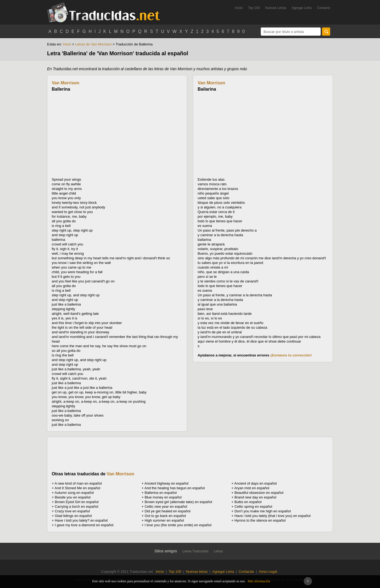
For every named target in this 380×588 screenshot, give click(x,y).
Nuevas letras (197, 572)
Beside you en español (73, 497)
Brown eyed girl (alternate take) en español (178, 502)
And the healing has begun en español (175, 488)
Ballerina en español (161, 493)
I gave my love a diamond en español (84, 525)
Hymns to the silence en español (260, 520)
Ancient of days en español (256, 483)
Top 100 (254, 8)
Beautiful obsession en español (259, 493)
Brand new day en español (255, 497)
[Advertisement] (97, 134)
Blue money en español (163, 497)
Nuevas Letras (276, 8)
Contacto (324, 8)
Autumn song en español (74, 493)
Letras (218, 551)
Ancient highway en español (167, 483)
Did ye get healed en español (167, 511)
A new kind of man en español (78, 483)
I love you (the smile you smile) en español (178, 525)
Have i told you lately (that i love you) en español (272, 516)
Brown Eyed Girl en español (77, 502)
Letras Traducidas (195, 551)
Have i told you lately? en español (81, 520)
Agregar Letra (302, 8)
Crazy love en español (72, 511)
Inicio (239, 8)
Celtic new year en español (166, 507)
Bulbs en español (248, 502)
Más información (259, 581)
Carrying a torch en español (76, 507)
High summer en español (164, 520)
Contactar (246, 572)
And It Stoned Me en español (78, 488)
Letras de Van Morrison (93, 44)
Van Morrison (65, 83)
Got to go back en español (165, 516)
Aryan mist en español (252, 488)
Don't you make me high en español (263, 511)
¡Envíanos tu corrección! (291, 355)
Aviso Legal (268, 572)
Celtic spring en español (253, 507)
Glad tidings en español (73, 516)
